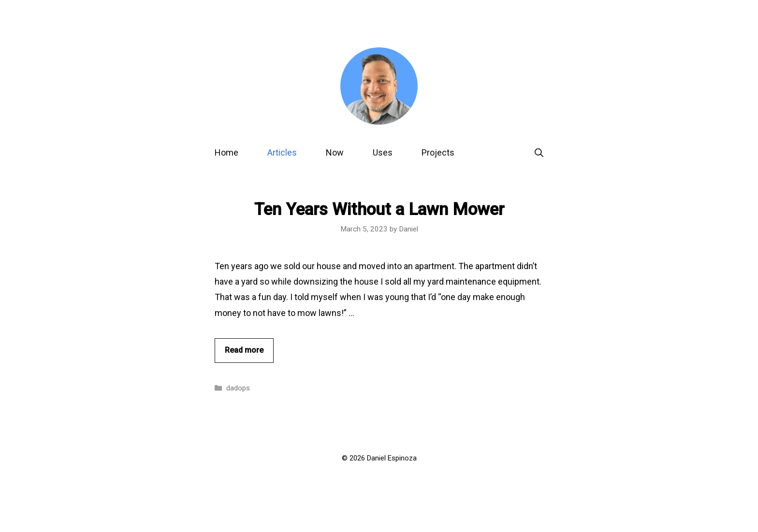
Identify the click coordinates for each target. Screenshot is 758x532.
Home (226, 152)
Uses (383, 152)
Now (335, 152)
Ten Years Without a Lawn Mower (379, 209)
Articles (282, 152)
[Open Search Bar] (539, 152)
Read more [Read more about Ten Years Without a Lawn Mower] (244, 350)
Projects (438, 152)
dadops (238, 388)
